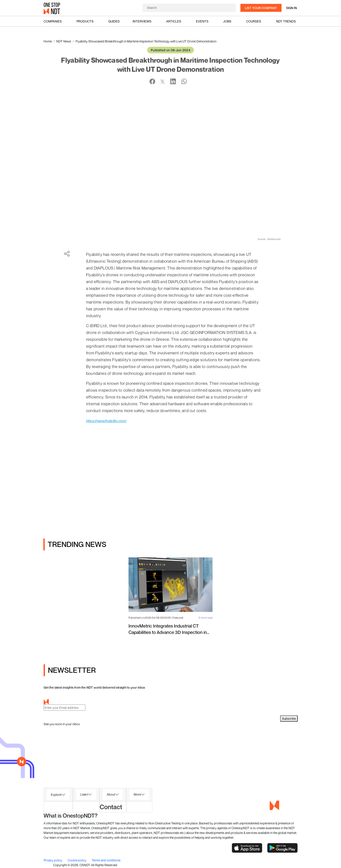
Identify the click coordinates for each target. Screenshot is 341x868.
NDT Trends (286, 21)
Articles (174, 21)
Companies (53, 21)
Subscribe (289, 719)
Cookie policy (77, 861)
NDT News (64, 41)
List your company (261, 8)
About (111, 795)
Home (48, 41)
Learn (84, 795)
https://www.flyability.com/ (110, 421)
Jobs (227, 21)
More (137, 795)
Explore (56, 795)
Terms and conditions (106, 861)
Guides (114, 21)
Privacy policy (53, 861)
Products (85, 21)
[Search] (189, 8)
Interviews (142, 21)
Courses (254, 21)
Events (202, 21)
